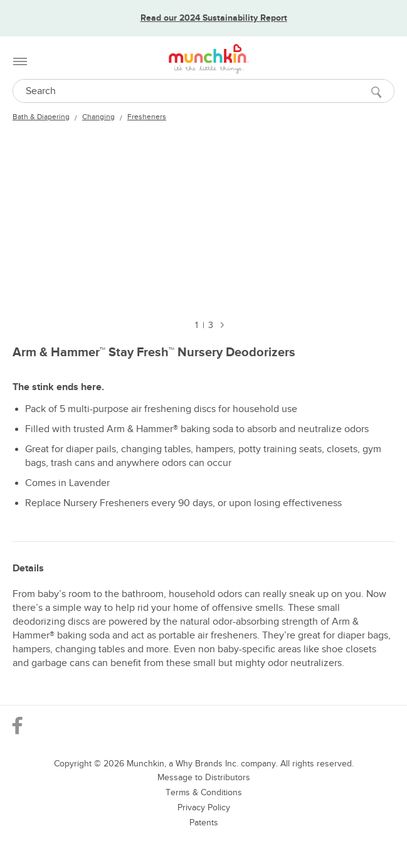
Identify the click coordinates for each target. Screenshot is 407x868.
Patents (204, 823)
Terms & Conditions (204, 792)
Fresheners (147, 117)
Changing (98, 117)
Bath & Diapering (41, 117)
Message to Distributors (204, 777)
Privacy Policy (204, 807)
